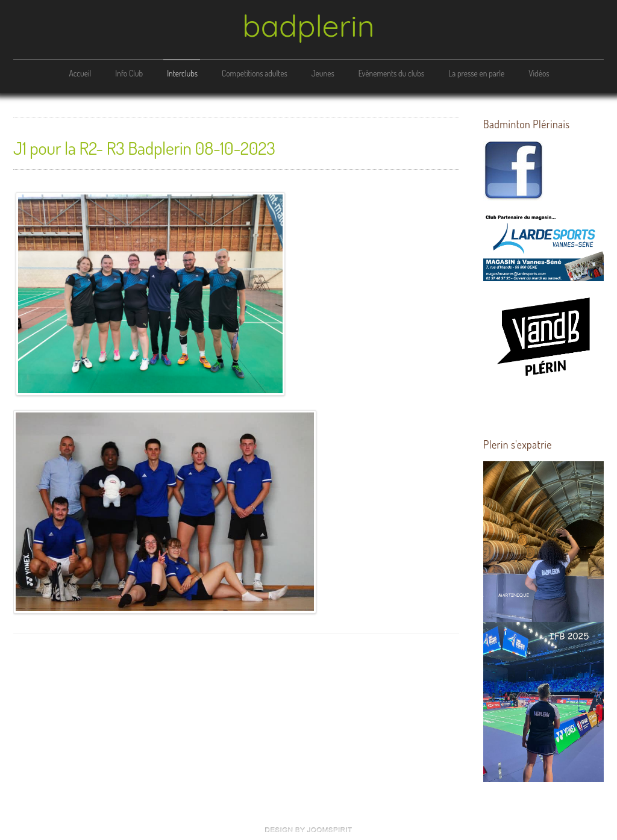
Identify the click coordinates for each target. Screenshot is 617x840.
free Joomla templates (308, 830)
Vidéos (539, 73)
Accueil (80, 73)
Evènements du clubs (391, 73)
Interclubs (182, 73)
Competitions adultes (255, 73)
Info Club (129, 73)
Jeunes (323, 73)
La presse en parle (476, 73)
